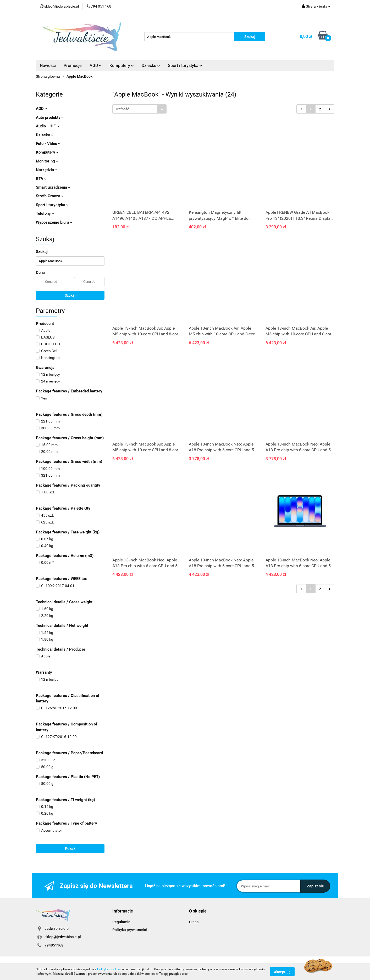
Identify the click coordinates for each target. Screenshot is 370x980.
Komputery (122, 66)
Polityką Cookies (109, 969)
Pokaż (70, 849)
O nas (194, 922)
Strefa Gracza (50, 196)
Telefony (45, 213)
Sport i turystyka (185, 66)
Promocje (73, 66)
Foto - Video (48, 144)
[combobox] (139, 109)
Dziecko (151, 66)
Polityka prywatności (130, 930)
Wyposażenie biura (54, 222)
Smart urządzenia (53, 187)
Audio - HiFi (48, 126)
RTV (41, 179)
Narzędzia (46, 170)
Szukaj (70, 295)
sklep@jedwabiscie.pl (63, 937)
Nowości (48, 66)
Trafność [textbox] (122, 109)
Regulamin (121, 922)
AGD (96, 66)
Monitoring (47, 161)
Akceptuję (282, 972)
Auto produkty (50, 117)
